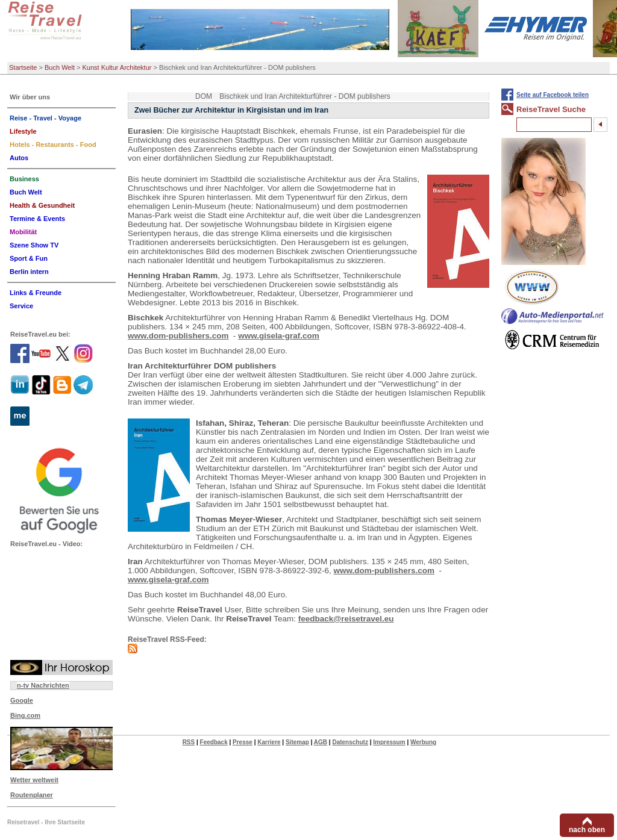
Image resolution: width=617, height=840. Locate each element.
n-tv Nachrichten (43, 685)
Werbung (423, 742)
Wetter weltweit (34, 780)
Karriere (269, 742)
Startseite (23, 67)
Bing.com (25, 715)
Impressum (389, 742)
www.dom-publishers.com (178, 336)
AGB (321, 742)
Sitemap (297, 742)
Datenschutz (350, 742)
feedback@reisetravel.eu (346, 619)
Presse (243, 742)
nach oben (587, 830)
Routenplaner (32, 795)
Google (22, 700)
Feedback (214, 742)
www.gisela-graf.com (279, 336)
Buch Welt (60, 67)
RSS (189, 742)
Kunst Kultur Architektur (117, 67)
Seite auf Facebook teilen (553, 95)
